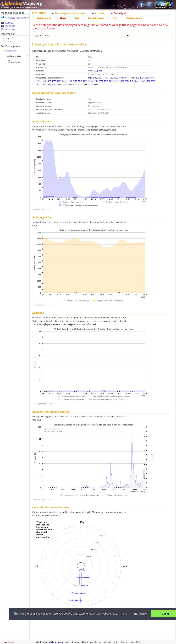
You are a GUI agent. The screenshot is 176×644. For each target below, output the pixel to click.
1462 (95, 78)
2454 (132, 81)
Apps (8, 38)
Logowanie (11, 51)
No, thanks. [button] (141, 614)
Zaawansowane (134, 18)
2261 (96, 81)
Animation (17, 62)
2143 (75, 81)
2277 (101, 81)
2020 (65, 81)
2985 (65, 84)
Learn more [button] (120, 614)
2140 (70, 81)
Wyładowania (44, 18)
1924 (44, 81)
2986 (70, 84)
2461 (137, 81)
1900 (147, 78)
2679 (38, 84)
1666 (126, 78)
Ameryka (10, 29)
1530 (100, 78)
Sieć (77, 18)
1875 (137, 78)
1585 (111, 78)
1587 (116, 78)
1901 (153, 78)
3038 (90, 84)
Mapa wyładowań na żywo (70, 13)
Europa (9, 23)
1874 (142, 78)
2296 (111, 81)
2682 (44, 84)
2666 (153, 81)
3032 (96, 84)
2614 (127, 81)
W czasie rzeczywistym (18, 18)
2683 (49, 84)
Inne (115, 18)
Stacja (63, 18)
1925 (49, 81)
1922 (38, 81)
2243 (80, 81)
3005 (80, 84)
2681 (148, 81)
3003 (75, 84)
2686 (54, 84)
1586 (106, 78)
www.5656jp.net (95, 71)
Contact (124, 642)
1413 (90, 78)
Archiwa (100, 13)
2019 (106, 81)
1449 (121, 78)
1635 (54, 81)
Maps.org (22, 3)
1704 (132, 78)
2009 (59, 81)
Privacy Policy (135, 642)
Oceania (10, 26)
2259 (85, 81)
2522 (117, 81)
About (9, 41)
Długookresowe (96, 18)
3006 (85, 84)
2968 (59, 84)
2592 (143, 81)
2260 (90, 81)
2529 (122, 81)
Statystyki (120, 13)
